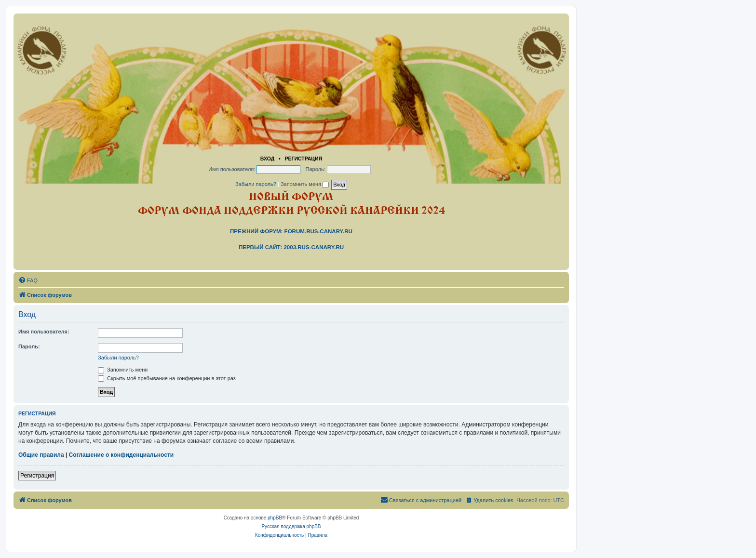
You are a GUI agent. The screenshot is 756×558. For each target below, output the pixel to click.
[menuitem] (28, 280)
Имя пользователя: (44, 332)
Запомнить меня (305, 184)
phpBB (275, 518)
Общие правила (41, 455)
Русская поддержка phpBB (291, 526)
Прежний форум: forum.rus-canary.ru (291, 231)
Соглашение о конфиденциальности (121, 455)
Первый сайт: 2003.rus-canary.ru (291, 247)
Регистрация (303, 159)
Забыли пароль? (256, 184)
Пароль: (29, 346)
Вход (267, 159)
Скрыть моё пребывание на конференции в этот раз (167, 378)
